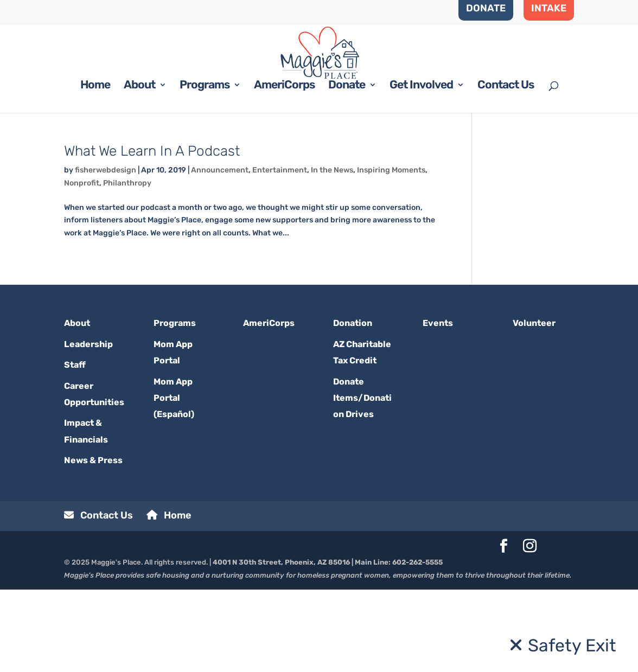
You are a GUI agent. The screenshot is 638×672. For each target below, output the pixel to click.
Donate (347, 168)
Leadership (88, 426)
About (139, 168)
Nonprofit (82, 265)
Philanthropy (127, 265)
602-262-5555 (417, 644)
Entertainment (280, 252)
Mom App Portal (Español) (174, 480)
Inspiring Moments (391, 252)
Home (95, 168)
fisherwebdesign (106, 252)
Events (438, 405)
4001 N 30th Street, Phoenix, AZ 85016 (281, 644)
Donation (353, 405)
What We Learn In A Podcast (152, 233)
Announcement (220, 252)
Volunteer (534, 405)
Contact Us (506, 168)
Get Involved (421, 168)
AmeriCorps (284, 168)
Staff (75, 447)
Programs (205, 168)
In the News (332, 252)
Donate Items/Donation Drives (362, 480)
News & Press (93, 543)
